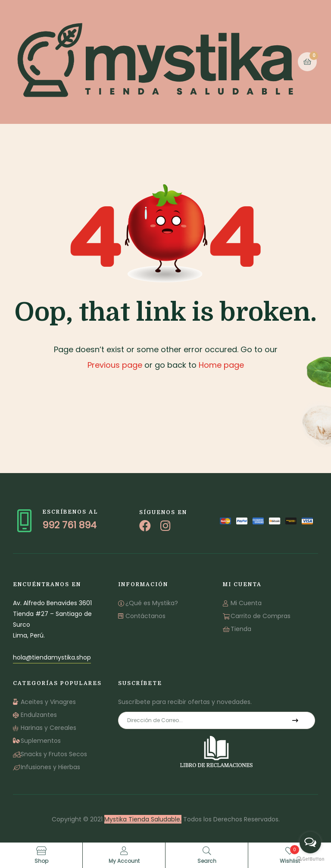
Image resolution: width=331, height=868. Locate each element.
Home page (221, 365)
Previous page (115, 365)
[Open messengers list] (310, 843)
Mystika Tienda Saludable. (143, 819)
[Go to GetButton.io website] (310, 859)
